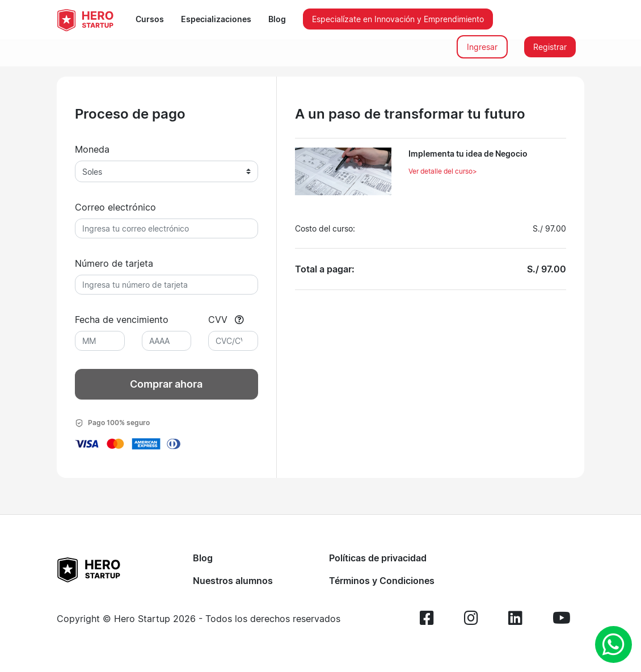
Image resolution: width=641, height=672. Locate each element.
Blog (277, 19)
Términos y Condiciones (382, 581)
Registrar (550, 47)
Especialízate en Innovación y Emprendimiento (398, 19)
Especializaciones (216, 19)
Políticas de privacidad (378, 558)
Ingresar (482, 47)
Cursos (150, 19)
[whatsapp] (613, 644)
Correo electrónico (115, 207)
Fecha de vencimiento (122, 320)
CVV (226, 320)
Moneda (92, 149)
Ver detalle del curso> (443, 171)
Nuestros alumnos (233, 581)
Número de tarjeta (114, 263)
